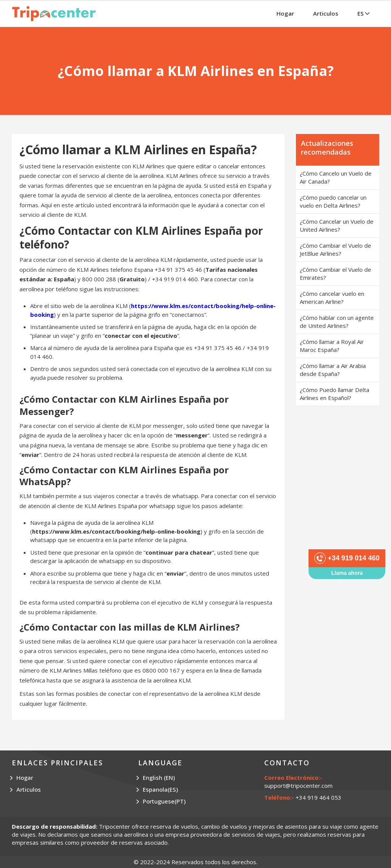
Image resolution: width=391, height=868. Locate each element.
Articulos (326, 13)
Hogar (285, 13)
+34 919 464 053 (318, 797)
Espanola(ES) (160, 789)
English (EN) (159, 778)
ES (364, 13)
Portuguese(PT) (164, 801)
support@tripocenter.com (298, 786)
